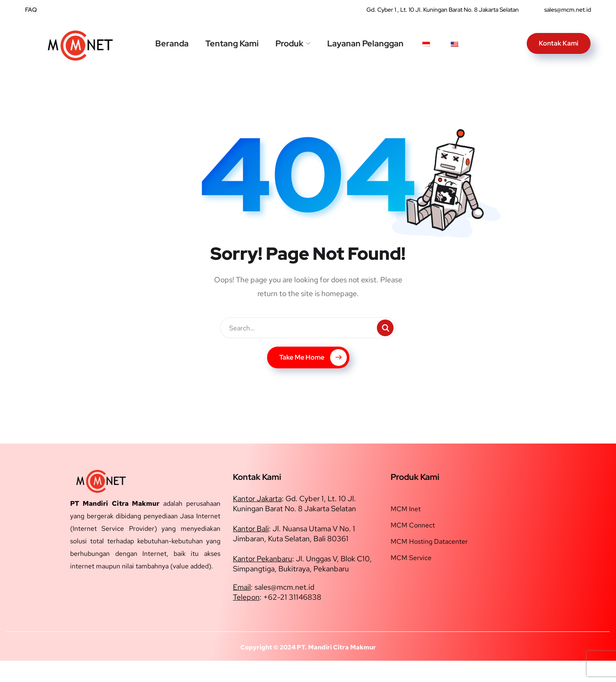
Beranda (172, 43)
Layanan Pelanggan (365, 43)
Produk (289, 43)
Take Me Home (313, 379)
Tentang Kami (232, 43)
